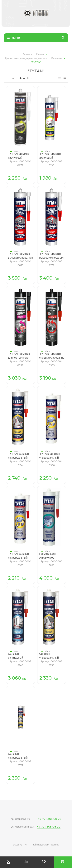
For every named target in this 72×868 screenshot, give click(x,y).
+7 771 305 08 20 (49, 827)
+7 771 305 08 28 (50, 819)
